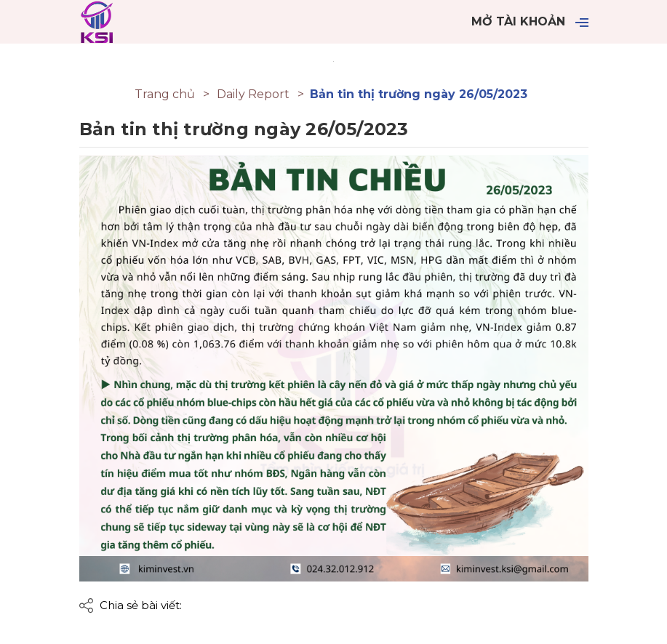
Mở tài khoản (518, 21)
